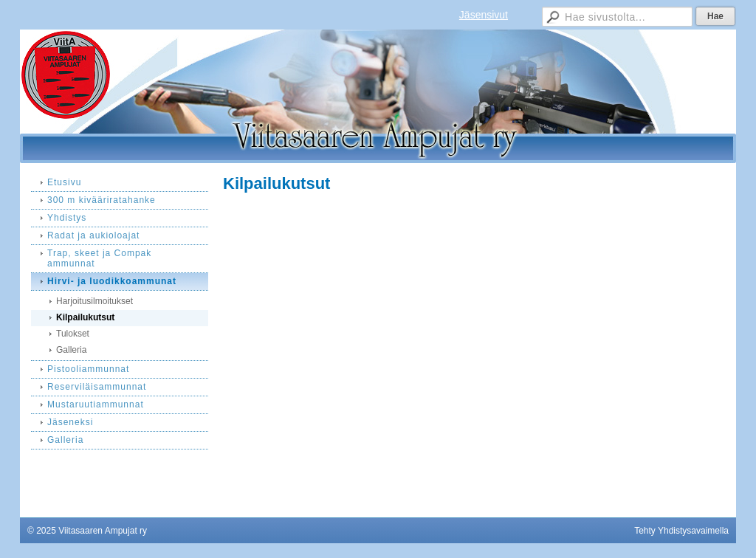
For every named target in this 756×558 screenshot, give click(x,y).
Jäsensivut (484, 15)
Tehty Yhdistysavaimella (681, 531)
